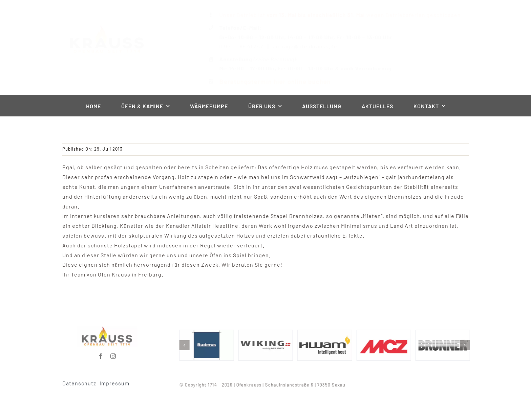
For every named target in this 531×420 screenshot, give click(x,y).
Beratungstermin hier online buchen (269, 81)
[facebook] (101, 354)
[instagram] (113, 354)
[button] (186, 345)
